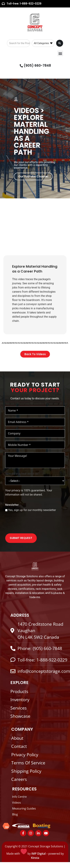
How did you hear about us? (22, 474)
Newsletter (12, 505)
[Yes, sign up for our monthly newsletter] (6, 510)
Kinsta (35, 858)
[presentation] (32, 523)
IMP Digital (38, 854)
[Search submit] (60, 43)
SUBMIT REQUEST (21, 538)
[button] (60, 53)
